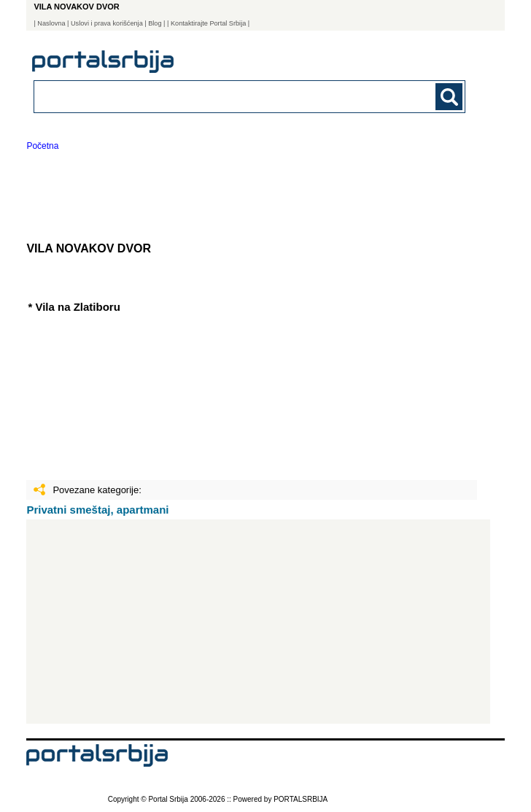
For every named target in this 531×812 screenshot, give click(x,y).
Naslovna (51, 23)
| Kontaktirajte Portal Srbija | (208, 23)
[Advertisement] (258, 622)
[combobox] (208, 96)
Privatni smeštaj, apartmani (97, 510)
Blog (155, 23)
